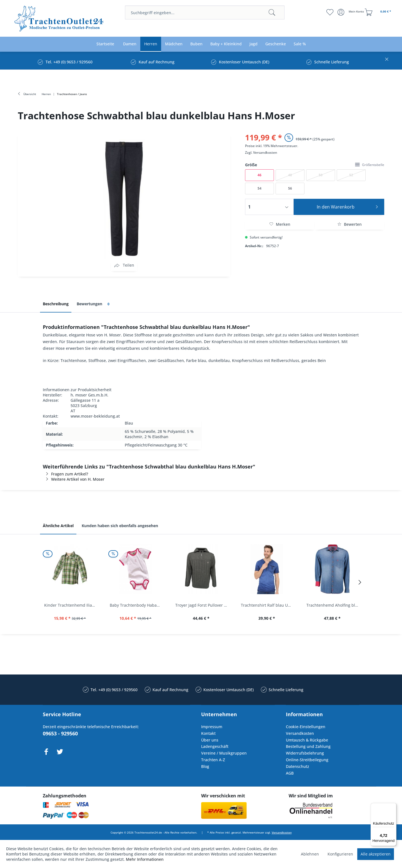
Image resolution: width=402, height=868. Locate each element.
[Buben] (196, 44)
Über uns (210, 740)
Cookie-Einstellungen (306, 727)
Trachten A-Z (213, 760)
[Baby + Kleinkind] (226, 44)
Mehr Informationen (145, 859)
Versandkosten (265, 152)
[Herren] (151, 44)
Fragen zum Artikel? (65, 474)
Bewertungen (94, 304)
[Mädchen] (174, 44)
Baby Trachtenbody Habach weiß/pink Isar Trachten (137, 605)
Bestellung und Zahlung (308, 746)
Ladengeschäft (215, 746)
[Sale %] (300, 44)
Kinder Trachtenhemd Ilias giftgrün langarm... (71, 605)
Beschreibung (56, 304)
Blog (205, 766)
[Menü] (393, 806)
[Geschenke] (276, 44)
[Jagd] (254, 44)
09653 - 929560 (60, 733)
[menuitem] (205, 13)
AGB (290, 773)
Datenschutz (298, 766)
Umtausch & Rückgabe (307, 740)
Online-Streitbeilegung (307, 760)
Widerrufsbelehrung (305, 753)
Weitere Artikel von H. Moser (74, 479)
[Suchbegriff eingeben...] (205, 13)
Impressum (212, 727)
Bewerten (349, 224)
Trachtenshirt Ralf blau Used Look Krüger (268, 605)
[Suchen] (272, 13)
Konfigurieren (340, 854)
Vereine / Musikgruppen (224, 753)
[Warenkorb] (379, 12)
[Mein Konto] (351, 12)
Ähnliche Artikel (58, 526)
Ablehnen (310, 854)
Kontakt (208, 733)
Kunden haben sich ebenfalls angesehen (120, 526)
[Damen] (130, 44)
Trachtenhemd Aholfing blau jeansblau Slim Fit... (334, 605)
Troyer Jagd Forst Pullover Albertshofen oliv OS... (203, 605)
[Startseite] (105, 44)
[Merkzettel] (330, 12)
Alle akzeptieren (376, 854)
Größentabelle (370, 165)
